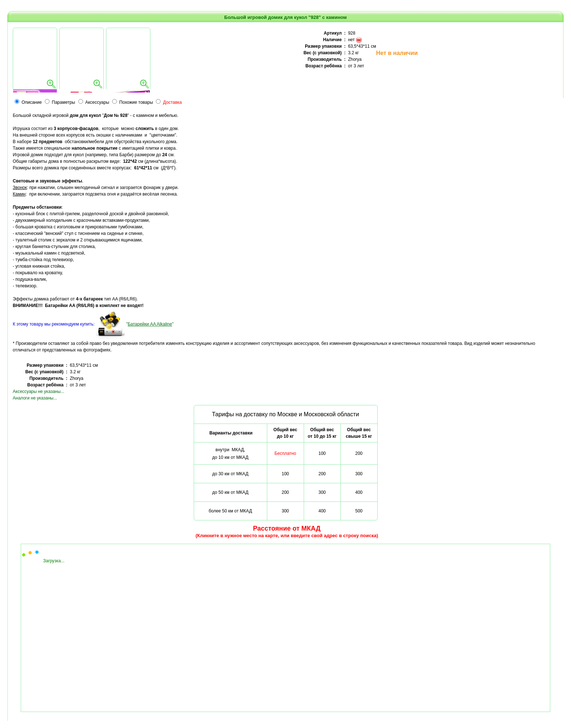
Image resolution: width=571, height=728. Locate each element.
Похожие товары (136, 102)
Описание (31, 102)
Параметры (63, 102)
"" (150, 324)
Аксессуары (97, 102)
